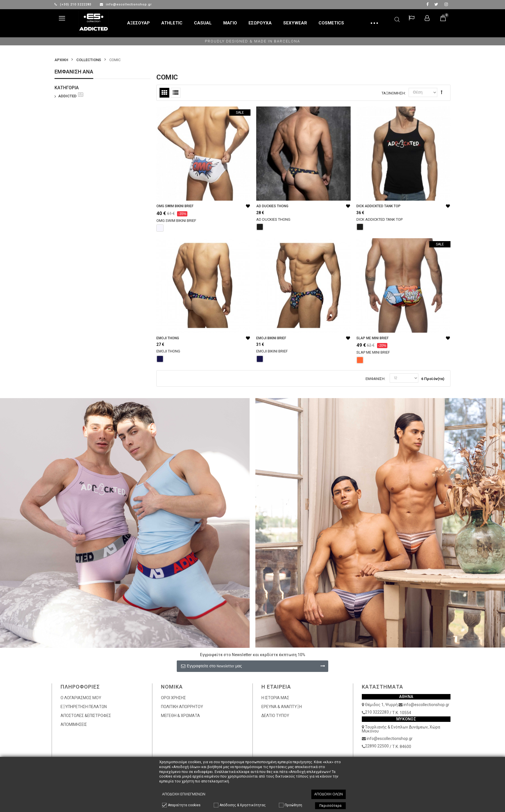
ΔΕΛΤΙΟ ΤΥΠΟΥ (275, 716)
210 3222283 (377, 712)
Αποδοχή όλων (329, 794)
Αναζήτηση (397, 19)
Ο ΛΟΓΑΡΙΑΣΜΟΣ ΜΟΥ (81, 698)
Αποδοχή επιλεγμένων (184, 794)
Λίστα (176, 93)
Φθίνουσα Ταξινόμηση (442, 92)
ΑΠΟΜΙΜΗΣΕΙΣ (74, 724)
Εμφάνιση (375, 379)
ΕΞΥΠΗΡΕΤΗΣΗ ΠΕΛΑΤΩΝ (84, 707)
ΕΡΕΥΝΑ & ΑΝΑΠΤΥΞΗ (282, 707)
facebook (428, 4)
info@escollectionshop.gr (126, 4)
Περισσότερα (330, 806)
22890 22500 (377, 746)
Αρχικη (61, 60)
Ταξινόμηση (393, 93)
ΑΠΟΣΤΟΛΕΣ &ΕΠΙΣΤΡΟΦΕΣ (86, 716)
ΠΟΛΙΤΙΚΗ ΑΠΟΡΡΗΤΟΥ (182, 707)
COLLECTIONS (89, 60)
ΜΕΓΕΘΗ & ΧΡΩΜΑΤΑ (180, 716)
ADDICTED (71, 96)
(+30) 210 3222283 (74, 4)
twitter (436, 4)
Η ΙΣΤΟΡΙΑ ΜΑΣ (275, 698)
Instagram (446, 4)
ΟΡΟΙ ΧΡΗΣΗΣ (173, 698)
